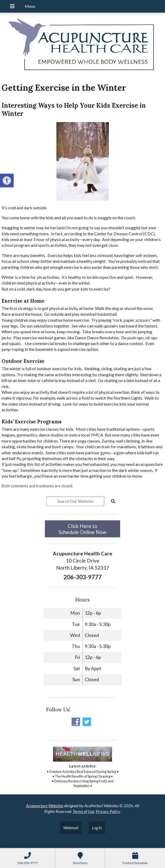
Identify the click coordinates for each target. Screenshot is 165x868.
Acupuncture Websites (45, 806)
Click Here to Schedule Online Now (82, 529)
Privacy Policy (108, 811)
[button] (7, 181)
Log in (97, 828)
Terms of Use (83, 811)
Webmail (71, 828)
